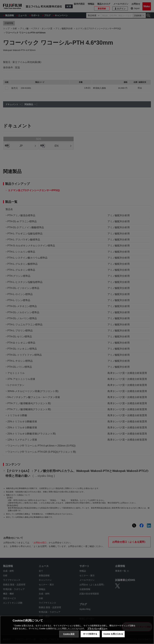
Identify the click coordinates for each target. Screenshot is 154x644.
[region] (77, 630)
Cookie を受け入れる (113, 634)
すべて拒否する (90, 634)
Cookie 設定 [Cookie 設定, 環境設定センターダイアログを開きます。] (69, 634)
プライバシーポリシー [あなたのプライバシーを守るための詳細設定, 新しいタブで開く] (97, 629)
